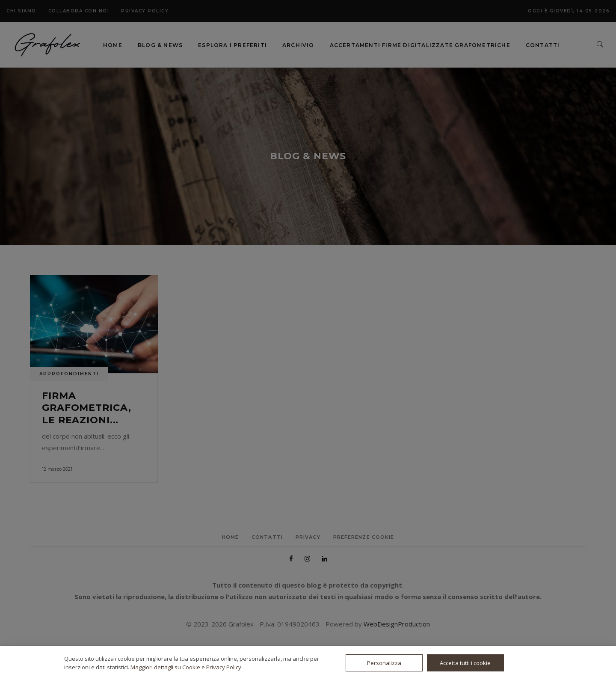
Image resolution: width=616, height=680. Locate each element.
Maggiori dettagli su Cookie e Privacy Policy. (187, 667)
